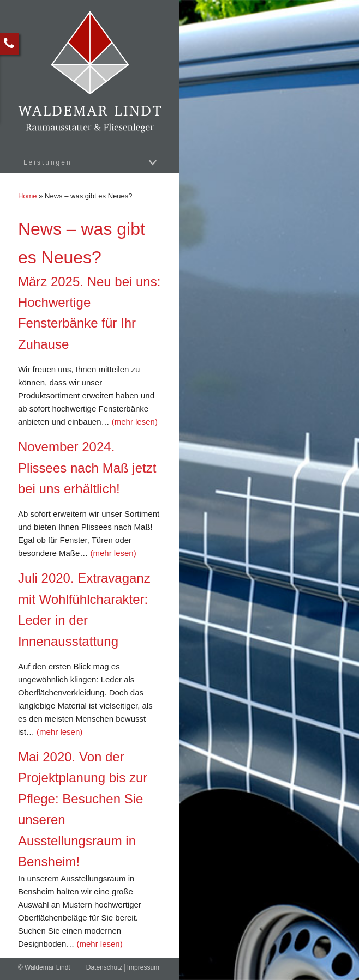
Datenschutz (104, 967)
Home (28, 196)
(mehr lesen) (135, 422)
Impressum (143, 967)
